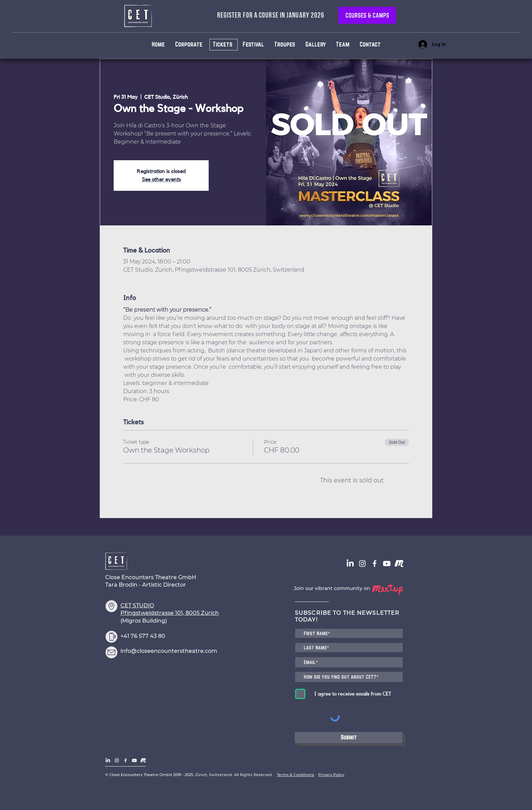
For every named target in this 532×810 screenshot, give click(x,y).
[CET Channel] (387, 564)
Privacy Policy (331, 775)
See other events (161, 180)
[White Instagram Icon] (362, 564)
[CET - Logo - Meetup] (399, 564)
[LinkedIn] (350, 564)
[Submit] (349, 738)
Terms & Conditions (296, 775)
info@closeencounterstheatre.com (169, 651)
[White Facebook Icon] (375, 564)
